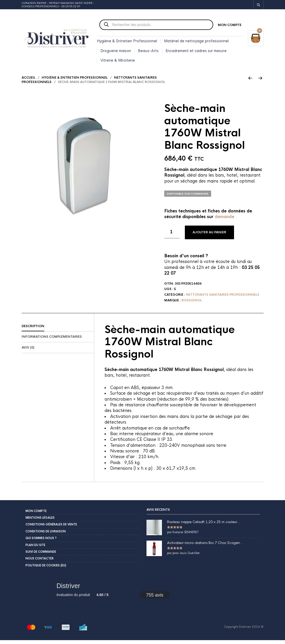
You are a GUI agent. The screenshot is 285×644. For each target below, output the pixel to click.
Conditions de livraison (46, 535)
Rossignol (192, 304)
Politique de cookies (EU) (46, 569)
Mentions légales (40, 522)
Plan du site (35, 549)
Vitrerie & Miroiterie (118, 61)
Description (33, 330)
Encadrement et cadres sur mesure (196, 52)
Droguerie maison (116, 52)
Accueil (28, 81)
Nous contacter (40, 562)
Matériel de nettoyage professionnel (196, 42)
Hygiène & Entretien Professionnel (127, 42)
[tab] (58, 330)
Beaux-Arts (148, 52)
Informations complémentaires (52, 341)
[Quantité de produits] (172, 236)
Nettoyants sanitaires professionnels (223, 299)
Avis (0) (28, 351)
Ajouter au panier (209, 236)
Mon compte (230, 26)
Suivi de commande (41, 556)
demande (224, 221)
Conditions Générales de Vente (51, 528)
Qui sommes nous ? (41, 542)
